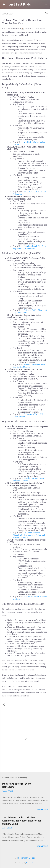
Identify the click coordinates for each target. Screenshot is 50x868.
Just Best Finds (20, 4)
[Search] (46, 5)
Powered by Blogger (25, 858)
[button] (46, 13)
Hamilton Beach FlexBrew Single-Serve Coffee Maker (29, 247)
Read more (42, 809)
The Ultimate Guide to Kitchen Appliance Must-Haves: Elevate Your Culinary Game (22, 821)
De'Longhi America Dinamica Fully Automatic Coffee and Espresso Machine (29, 535)
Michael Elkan (31, 863)
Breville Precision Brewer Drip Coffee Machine (29, 366)
